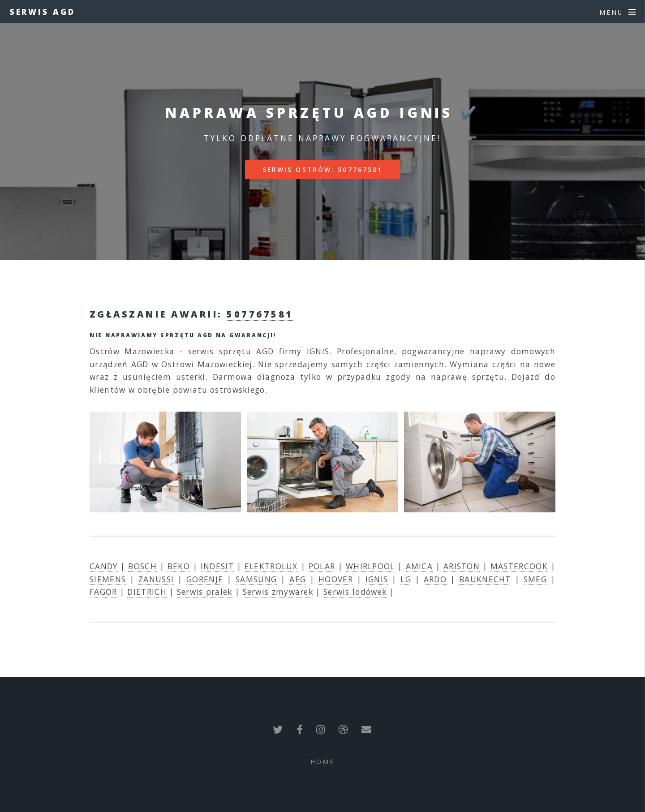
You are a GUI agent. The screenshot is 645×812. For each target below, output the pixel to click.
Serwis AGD (43, 12)
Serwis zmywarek (278, 592)
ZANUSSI (156, 579)
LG (406, 579)
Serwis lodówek (355, 592)
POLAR (322, 566)
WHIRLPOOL (370, 566)
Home (322, 762)
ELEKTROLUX (271, 566)
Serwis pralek (205, 592)
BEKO (179, 566)
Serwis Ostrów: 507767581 (323, 170)
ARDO (435, 579)
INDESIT (217, 566)
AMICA (419, 566)
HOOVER (336, 579)
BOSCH (142, 566)
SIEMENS (108, 579)
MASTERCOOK (519, 566)
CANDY (104, 566)
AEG (298, 579)
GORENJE (205, 579)
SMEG (535, 579)
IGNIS (377, 579)
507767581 (260, 314)
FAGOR (103, 592)
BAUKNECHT (485, 579)
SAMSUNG (256, 579)
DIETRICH (147, 592)
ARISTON (462, 566)
